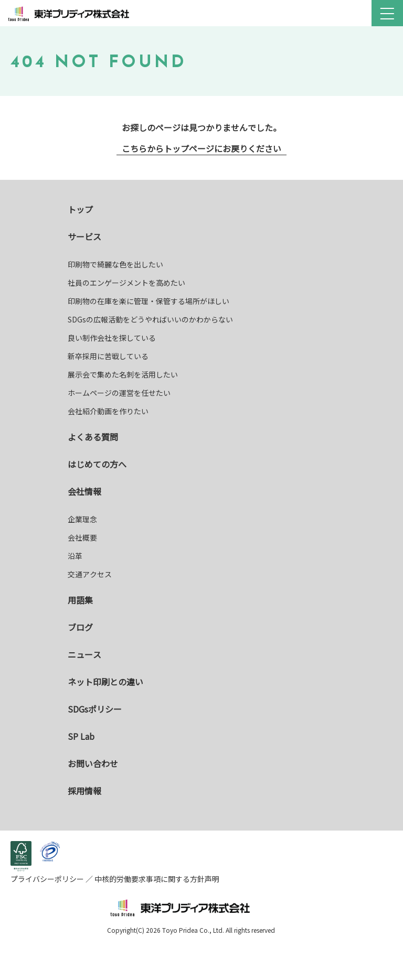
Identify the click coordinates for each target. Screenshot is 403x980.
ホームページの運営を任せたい (119, 393)
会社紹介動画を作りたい (108, 411)
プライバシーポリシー (48, 879)
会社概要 (82, 537)
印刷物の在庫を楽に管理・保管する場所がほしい (149, 301)
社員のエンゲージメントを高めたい (126, 283)
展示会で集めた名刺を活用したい (123, 374)
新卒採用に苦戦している (108, 356)
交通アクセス (90, 574)
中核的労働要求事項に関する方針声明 (156, 879)
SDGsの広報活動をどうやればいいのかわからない (150, 319)
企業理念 (82, 519)
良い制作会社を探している (112, 338)
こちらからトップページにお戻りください (201, 148)
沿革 (75, 556)
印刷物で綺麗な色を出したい (115, 264)
